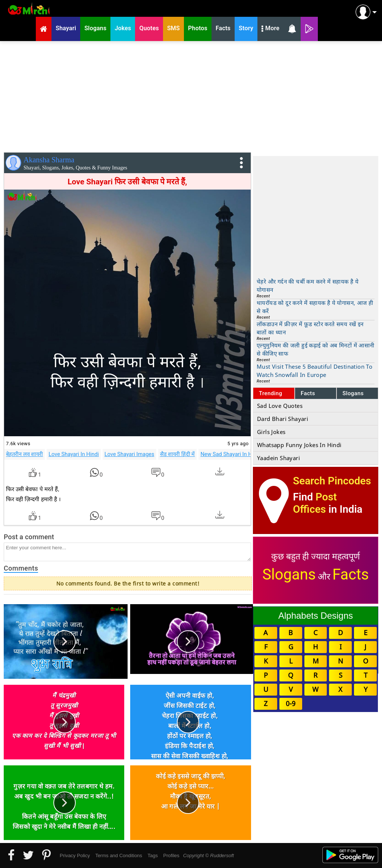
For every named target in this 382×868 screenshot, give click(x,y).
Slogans (353, 393)
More (270, 29)
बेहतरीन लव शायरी (24, 454)
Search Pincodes (332, 481)
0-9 (291, 703)
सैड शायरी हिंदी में (178, 454)
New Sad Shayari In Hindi (231, 454)
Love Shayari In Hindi (74, 454)
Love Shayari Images (129, 454)
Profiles (171, 855)
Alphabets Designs (316, 616)
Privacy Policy (75, 855)
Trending (271, 393)
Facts (308, 393)
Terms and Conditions (119, 855)
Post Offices (315, 503)
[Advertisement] (191, 95)
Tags (153, 855)
